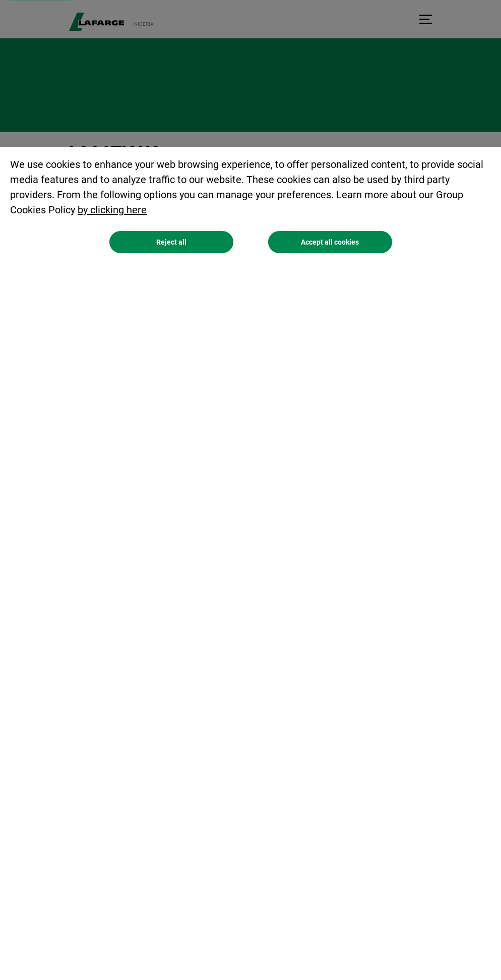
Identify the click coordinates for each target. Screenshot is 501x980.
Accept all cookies (330, 242)
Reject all (171, 242)
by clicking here (112, 210)
